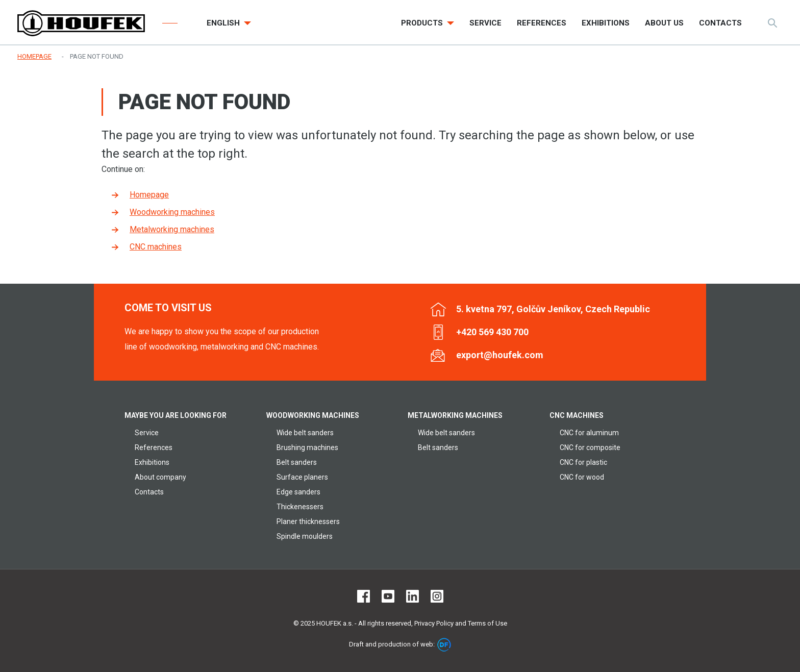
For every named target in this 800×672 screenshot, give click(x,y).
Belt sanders (297, 462)
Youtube (388, 596)
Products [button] (423, 23)
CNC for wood (582, 477)
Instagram (437, 596)
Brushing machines (307, 447)
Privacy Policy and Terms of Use (461, 623)
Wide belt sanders (305, 433)
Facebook (364, 596)
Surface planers (302, 477)
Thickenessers (300, 507)
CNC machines (156, 247)
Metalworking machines (172, 229)
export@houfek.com (500, 355)
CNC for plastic (583, 462)
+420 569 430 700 (492, 332)
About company (160, 477)
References (154, 447)
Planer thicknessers (308, 521)
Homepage (149, 195)
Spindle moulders (305, 536)
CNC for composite (590, 447)
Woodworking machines (172, 212)
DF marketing (444, 645)
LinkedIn (412, 596)
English (224, 23)
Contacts (149, 492)
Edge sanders (298, 492)
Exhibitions (152, 462)
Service (147, 433)
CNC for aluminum (589, 433)
